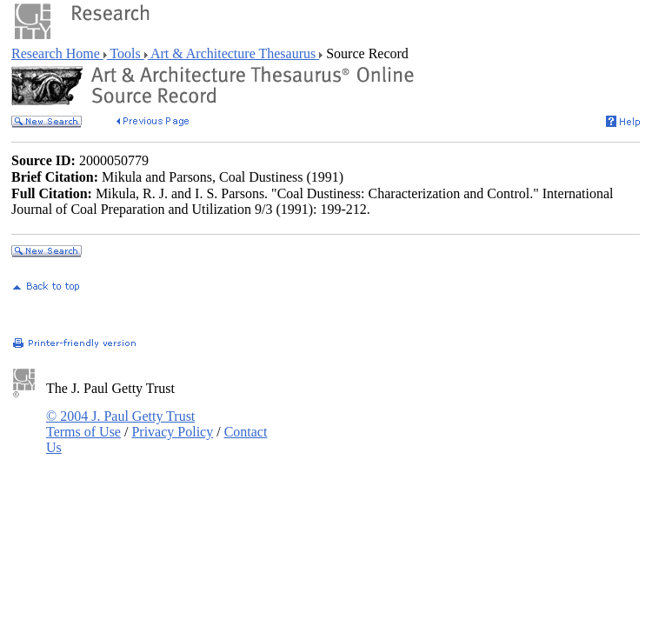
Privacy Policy (172, 432)
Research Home (57, 53)
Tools (126, 53)
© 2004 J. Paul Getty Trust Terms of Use (120, 424)
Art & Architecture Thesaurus (233, 53)
